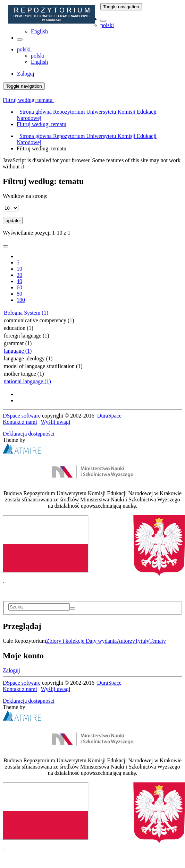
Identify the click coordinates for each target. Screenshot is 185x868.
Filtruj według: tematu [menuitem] (41, 124)
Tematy (158, 641)
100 (21, 300)
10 (19, 269)
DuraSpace (109, 416)
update (13, 221)
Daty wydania (101, 641)
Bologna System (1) (26, 313)
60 (19, 287)
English (39, 31)
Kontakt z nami (20, 422)
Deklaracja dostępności (29, 434)
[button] (103, 21)
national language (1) (27, 381)
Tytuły (142, 641)
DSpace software (22, 416)
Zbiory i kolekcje (66, 641)
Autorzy (126, 641)
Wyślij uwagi (56, 422)
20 (19, 275)
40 (19, 281)
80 (19, 294)
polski (107, 25)
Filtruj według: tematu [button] (28, 100)
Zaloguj (11, 670)
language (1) (18, 351)
